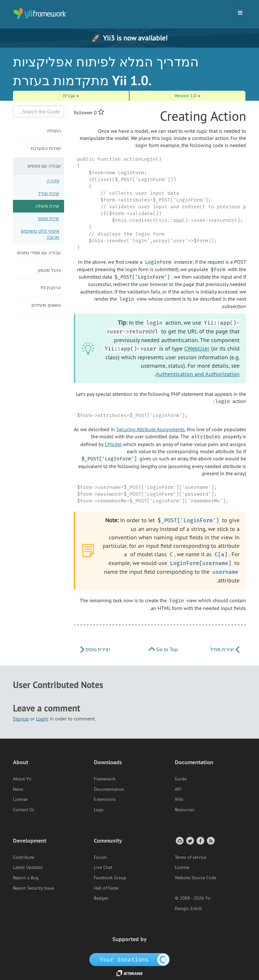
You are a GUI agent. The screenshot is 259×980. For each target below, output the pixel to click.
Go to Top (163, 649)
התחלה (54, 131)
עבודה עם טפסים (44, 166)
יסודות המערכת (46, 148)
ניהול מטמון (49, 270)
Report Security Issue (34, 888)
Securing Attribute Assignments (151, 429)
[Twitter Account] (190, 841)
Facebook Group (110, 878)
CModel (113, 444)
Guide (181, 779)
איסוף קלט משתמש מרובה (40, 234)
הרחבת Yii (51, 288)
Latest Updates (28, 867)
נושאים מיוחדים (46, 305)
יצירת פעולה (47, 206)
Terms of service (191, 857)
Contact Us (24, 810)
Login (42, 719)
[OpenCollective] (130, 959)
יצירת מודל (49, 193)
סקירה (53, 181)
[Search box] (39, 111)
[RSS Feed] (210, 841)
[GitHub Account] (179, 841)
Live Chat (103, 867)
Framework (105, 779)
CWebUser (197, 348)
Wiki (179, 799)
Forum (100, 857)
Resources (185, 810)
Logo (99, 810)
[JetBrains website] (129, 973)
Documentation (109, 789)
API (178, 789)
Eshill (196, 908)
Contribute (24, 857)
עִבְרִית (71, 96)
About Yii (22, 779)
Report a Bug (26, 878)
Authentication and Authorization (198, 374)
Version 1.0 (187, 96)
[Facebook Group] (200, 841)
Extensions (105, 799)
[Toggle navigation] (240, 13)
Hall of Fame (106, 888)
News (18, 789)
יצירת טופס (49, 218)
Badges (101, 898)
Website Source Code (196, 878)
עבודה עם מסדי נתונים (39, 253)
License (20, 799)
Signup (21, 719)
